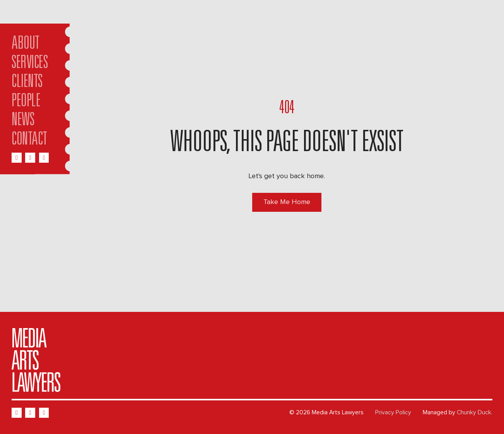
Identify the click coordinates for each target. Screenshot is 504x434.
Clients (27, 83)
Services (30, 64)
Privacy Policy (393, 413)
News (23, 121)
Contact (29, 140)
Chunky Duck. (475, 413)
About (26, 45)
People (26, 102)
